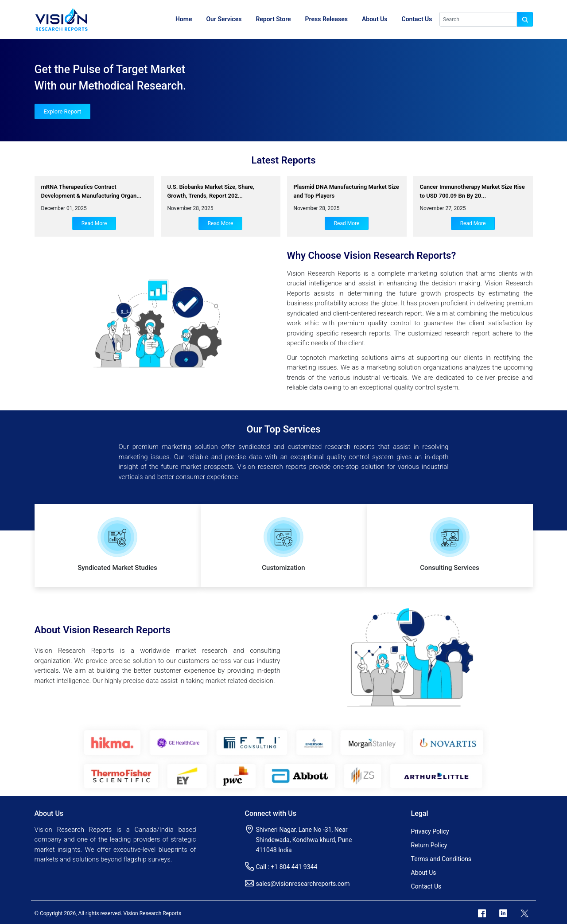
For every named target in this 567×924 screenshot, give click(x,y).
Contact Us (417, 19)
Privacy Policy (430, 831)
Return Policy (429, 845)
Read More (94, 223)
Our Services (224, 19)
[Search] (478, 19)
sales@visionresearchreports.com (303, 884)
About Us (375, 19)
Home (184, 19)
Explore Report (63, 111)
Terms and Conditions (441, 859)
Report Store (273, 19)
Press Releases (326, 19)
